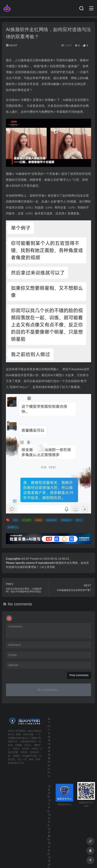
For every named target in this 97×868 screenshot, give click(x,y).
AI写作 (33, 742)
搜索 (9, 174)
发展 (24, 66)
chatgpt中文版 (29, 756)
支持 (61, 213)
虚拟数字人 (13, 527)
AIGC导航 (28, 734)
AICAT (12, 45)
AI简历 (24, 752)
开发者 (54, 174)
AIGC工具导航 (15, 731)
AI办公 (28, 745)
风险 (53, 369)
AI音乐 (35, 749)
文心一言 (22, 759)
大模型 (25, 100)
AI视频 (18, 745)
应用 (18, 106)
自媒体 (16, 756)
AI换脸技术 (46, 60)
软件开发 (38, 195)
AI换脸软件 (66, 520)
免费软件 (47, 112)
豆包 (13, 759)
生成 (44, 201)
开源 (29, 375)
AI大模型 (27, 520)
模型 (59, 375)
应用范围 (59, 66)
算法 (39, 100)
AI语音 (25, 749)
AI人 (23, 387)
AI (16, 100)
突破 (51, 100)
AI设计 (16, 749)
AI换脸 (55, 84)
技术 (44, 66)
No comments (20, 604)
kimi (31, 759)
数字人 (65, 180)
